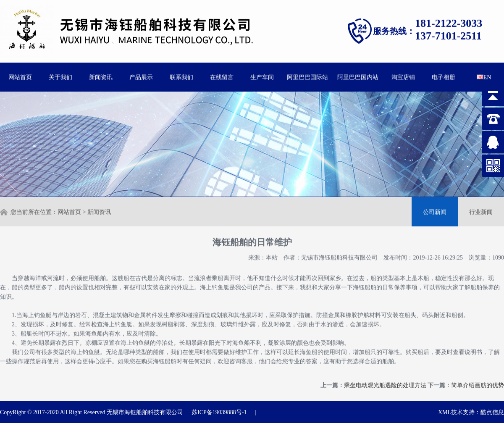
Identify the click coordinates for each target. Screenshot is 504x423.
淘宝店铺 (403, 77)
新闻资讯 (101, 77)
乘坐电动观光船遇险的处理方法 (385, 382)
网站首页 (20, 77)
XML (445, 412)
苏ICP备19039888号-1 (219, 412)
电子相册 (444, 77)
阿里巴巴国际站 (307, 77)
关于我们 (60, 77)
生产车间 (262, 77)
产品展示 (141, 77)
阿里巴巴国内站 (358, 77)
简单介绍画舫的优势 (478, 382)
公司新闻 (435, 211)
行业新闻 (481, 211)
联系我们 (181, 77)
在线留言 (222, 77)
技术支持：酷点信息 (478, 412)
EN (484, 77)
